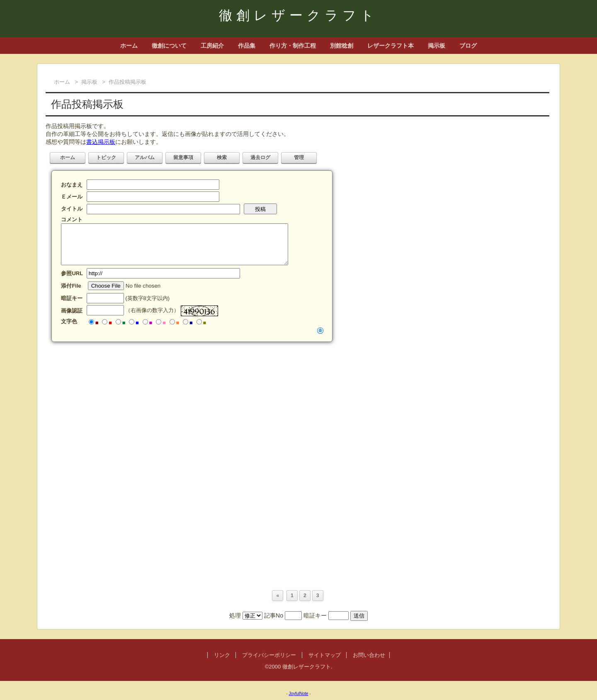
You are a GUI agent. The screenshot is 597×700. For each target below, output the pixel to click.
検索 (222, 157)
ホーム (129, 46)
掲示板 (437, 46)
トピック (106, 157)
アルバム (145, 157)
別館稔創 (342, 46)
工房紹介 (212, 46)
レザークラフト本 (391, 46)
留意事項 (183, 157)
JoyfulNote (298, 694)
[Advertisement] (294, 406)
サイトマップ (325, 655)
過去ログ (260, 157)
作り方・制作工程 (293, 46)
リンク (222, 655)
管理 (299, 157)
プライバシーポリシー (269, 655)
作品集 (247, 46)
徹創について (169, 46)
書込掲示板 (101, 142)
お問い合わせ (369, 655)
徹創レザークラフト (298, 15)
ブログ (468, 46)
